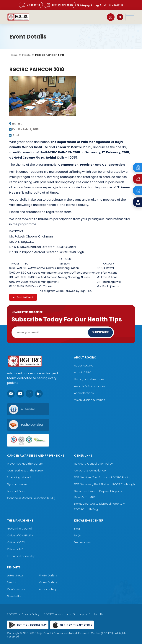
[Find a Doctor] (137, 202)
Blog (77, 529)
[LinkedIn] (39, 394)
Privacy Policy (30, 614)
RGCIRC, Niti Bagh (60, 5)
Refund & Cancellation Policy (93, 464)
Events (26, 55)
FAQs (77, 535)
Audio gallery (48, 589)
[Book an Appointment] (137, 191)
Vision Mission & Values (90, 400)
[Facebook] (11, 394)
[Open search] (120, 17)
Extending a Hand (19, 477)
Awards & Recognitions (90, 386)
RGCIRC (12, 614)
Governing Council (19, 529)
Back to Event (23, 297)
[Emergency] (137, 168)
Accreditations (84, 393)
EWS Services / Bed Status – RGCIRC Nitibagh (105, 484)
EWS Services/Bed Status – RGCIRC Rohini (102, 477)
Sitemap (78, 614)
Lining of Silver (16, 491)
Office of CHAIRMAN (20, 535)
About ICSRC (83, 372)
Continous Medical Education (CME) (31, 498)
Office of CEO (16, 542)
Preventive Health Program (25, 464)
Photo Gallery (48, 575)
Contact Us (96, 614)
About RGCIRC (84, 365)
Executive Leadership (21, 556)
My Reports (31, 5)
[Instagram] (30, 394)
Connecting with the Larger (25, 470)
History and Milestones (89, 379)
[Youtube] (20, 394)
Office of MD (15, 549)
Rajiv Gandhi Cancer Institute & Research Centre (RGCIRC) (75, 633)
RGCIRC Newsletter (56, 614)
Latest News (15, 575)
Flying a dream (17, 484)
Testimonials (83, 542)
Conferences (16, 589)
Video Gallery (48, 582)
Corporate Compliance (90, 470)
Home (14, 55)
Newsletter (14, 596)
